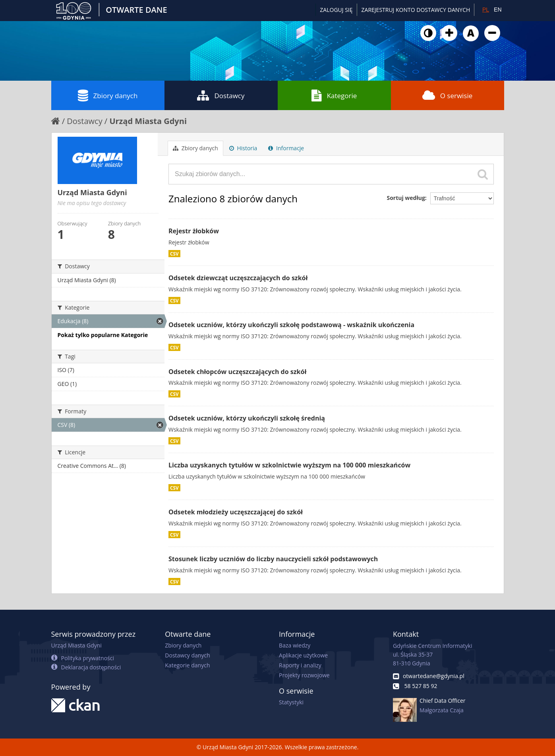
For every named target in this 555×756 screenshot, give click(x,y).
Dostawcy (221, 95)
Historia (243, 148)
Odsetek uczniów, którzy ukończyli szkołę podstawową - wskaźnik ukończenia (291, 325)
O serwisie (448, 95)
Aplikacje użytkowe (303, 655)
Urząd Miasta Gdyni (148, 121)
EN (498, 10)
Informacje (286, 148)
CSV (174, 254)
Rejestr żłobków (194, 231)
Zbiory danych (108, 95)
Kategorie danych (187, 665)
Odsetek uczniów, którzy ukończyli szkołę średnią (247, 418)
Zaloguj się (336, 10)
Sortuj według (406, 198)
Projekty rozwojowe (304, 675)
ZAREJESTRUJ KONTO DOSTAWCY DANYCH (416, 10)
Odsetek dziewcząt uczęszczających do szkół (238, 278)
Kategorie (334, 95)
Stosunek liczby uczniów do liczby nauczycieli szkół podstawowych (273, 559)
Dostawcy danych (187, 655)
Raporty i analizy (300, 665)
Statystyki (291, 702)
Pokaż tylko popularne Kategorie (103, 335)
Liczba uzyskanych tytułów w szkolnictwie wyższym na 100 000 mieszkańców (289, 465)
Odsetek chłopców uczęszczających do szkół (237, 372)
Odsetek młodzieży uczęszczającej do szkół (236, 512)
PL (486, 10)
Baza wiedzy (295, 645)
